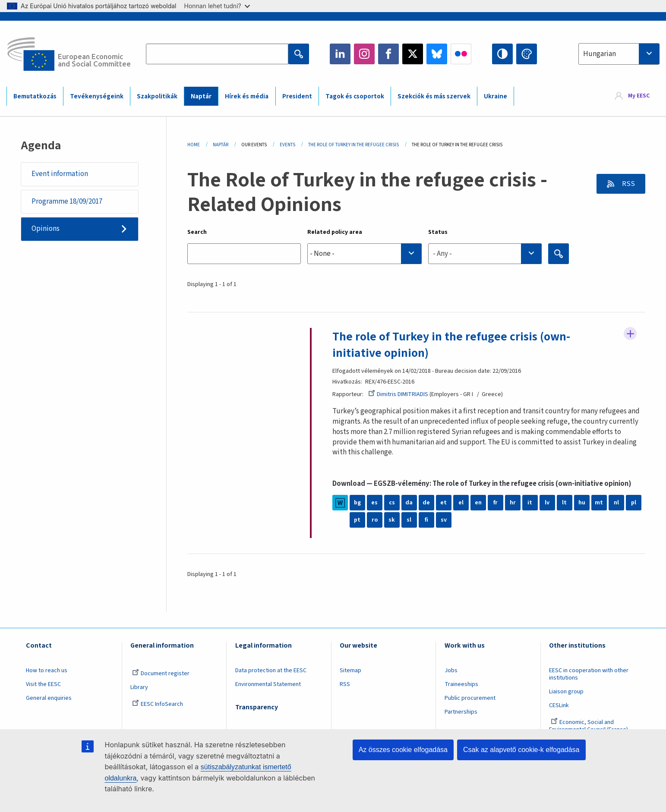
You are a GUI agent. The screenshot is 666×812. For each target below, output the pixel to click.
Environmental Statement (268, 684)
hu (582, 503)
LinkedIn (340, 54)
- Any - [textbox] (442, 254)
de (426, 503)
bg (357, 503)
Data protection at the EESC (271, 670)
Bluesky (437, 54)
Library (139, 687)
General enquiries (49, 698)
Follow (630, 334)
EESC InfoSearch (158, 704)
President (297, 96)
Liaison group (566, 692)
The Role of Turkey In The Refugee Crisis (354, 145)
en (478, 503)
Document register (161, 674)
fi (426, 520)
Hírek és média (247, 96)
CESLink (559, 705)
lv (547, 503)
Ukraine (496, 96)
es (374, 503)
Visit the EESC (43, 684)
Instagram (364, 54)
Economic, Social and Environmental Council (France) (589, 726)
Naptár (201, 96)
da (409, 503)
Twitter (413, 54)
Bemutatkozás (35, 96)
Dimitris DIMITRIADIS (398, 394)
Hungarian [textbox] (600, 54)
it (530, 503)
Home (194, 145)
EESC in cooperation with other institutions (589, 674)
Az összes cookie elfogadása (403, 750)
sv (444, 520)
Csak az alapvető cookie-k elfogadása (521, 750)
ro (375, 520)
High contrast (502, 54)
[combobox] (619, 54)
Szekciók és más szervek (434, 96)
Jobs (451, 670)
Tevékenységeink (97, 96)
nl (616, 503)
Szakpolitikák (157, 96)
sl (409, 520)
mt (599, 503)
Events (287, 145)
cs (392, 503)
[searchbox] (365, 253)
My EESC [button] (639, 96)
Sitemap (350, 670)
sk (392, 520)
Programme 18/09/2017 (67, 201)
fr (496, 503)
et (443, 503)
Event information (60, 174)
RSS (628, 184)
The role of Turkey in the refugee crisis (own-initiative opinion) (451, 345)
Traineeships (461, 684)
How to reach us (47, 670)
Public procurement (470, 698)
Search (197, 232)
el (461, 503)
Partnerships (461, 712)
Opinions (46, 229)
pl (634, 503)
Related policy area (335, 232)
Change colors (527, 54)
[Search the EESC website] (217, 54)
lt (564, 503)
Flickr (461, 54)
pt (357, 520)
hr (513, 503)
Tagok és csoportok (355, 96)
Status (438, 232)
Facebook (388, 54)
